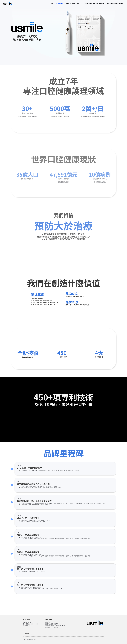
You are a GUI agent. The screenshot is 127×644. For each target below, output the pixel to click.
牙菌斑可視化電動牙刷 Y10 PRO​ (92, 3)
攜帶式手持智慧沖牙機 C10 (114, 3)
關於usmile (54, 3)
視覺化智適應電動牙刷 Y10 (70, 3)
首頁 (44, 3)
